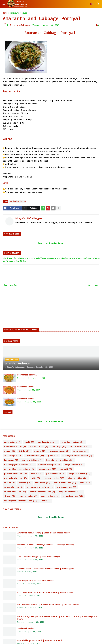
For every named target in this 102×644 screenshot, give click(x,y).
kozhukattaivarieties (60, 460)
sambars (25, 483)
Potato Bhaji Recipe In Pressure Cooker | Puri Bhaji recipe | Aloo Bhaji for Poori (57, 618)
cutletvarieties (80, 447)
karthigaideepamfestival (77, 456)
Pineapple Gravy (25, 387)
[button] (4, 4)
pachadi (66, 469)
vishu (46, 501)
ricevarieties (78, 478)
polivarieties (56, 474)
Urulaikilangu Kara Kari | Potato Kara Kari (40, 640)
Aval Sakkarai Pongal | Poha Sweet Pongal (39, 557)
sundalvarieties (15, 492)
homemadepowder (59, 451)
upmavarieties (28, 496)
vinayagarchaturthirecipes (21, 501)
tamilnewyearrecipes (42, 492)
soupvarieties (13, 487)
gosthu (40, 451)
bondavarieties (48, 442)
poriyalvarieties (18, 13)
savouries (43, 483)
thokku (10, 496)
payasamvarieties (16, 474)
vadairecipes (50, 496)
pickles (37, 474)
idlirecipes (13, 456)
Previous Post (11, 285)
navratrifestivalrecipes (19, 469)
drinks (25, 451)
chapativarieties (15, 447)
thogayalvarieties (71, 492)
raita (35, 478)
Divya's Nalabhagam (29, 218)
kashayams (11, 460)
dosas (10, 451)
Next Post (93, 285)
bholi (29, 442)
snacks (85, 483)
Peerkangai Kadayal (27, 375)
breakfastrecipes (73, 442)
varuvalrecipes (73, 496)
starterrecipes (66, 487)
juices (53, 456)
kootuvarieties (32, 460)
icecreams (80, 451)
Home (5, 13)
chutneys (59, 447)
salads (9, 483)
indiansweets (35, 456)
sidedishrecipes (65, 483)
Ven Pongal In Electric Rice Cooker (35, 581)
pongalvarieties (79, 474)
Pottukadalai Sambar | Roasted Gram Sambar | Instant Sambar (48, 605)
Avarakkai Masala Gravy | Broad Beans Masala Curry (43, 533)
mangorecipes (74, 465)
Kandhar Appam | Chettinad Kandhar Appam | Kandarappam (46, 569)
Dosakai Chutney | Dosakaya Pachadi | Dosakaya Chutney (46, 545)
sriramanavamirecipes (40, 487)
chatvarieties (39, 447)
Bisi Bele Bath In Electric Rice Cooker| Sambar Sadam (45, 593)
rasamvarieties (54, 478)
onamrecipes (47, 469)
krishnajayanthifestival (19, 465)
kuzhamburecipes (50, 465)
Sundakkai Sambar (26, 399)
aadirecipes (12, 442)
